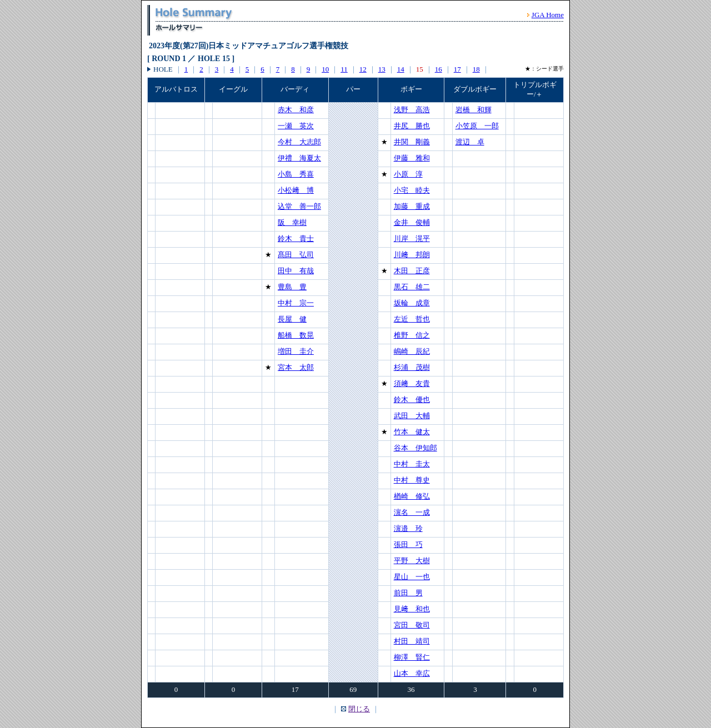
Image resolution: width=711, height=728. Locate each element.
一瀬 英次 (296, 126)
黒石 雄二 (412, 287)
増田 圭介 (296, 351)
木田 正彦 (412, 271)
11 (344, 69)
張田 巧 (408, 544)
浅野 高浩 (412, 110)
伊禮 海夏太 (299, 158)
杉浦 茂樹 (412, 367)
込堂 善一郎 (299, 206)
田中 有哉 (296, 271)
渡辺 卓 (470, 142)
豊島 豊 (292, 287)
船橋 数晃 (296, 335)
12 (363, 69)
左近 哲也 (412, 319)
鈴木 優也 (412, 400)
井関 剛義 (412, 142)
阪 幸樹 (292, 222)
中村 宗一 (296, 303)
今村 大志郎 (299, 142)
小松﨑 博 (296, 190)
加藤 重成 (412, 206)
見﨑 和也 (412, 609)
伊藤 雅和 (412, 158)
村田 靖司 (412, 641)
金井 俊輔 (412, 222)
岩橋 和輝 (474, 110)
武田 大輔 (412, 416)
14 (401, 69)
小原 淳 (408, 174)
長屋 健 (292, 319)
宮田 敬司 (412, 625)
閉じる (359, 709)
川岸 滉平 (412, 239)
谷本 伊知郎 (415, 448)
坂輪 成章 (412, 303)
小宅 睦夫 (412, 190)
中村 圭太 (412, 464)
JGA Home (548, 15)
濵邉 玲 (408, 528)
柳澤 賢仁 (412, 657)
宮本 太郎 (296, 367)
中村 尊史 (412, 480)
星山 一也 (412, 577)
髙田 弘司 (296, 255)
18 (476, 69)
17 (457, 69)
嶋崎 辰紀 (412, 351)
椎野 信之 (412, 335)
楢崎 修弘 (412, 496)
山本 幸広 (412, 673)
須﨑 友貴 (412, 383)
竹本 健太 (412, 432)
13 (382, 69)
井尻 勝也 (412, 126)
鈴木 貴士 (296, 239)
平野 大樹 (412, 561)
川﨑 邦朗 (412, 255)
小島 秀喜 (296, 174)
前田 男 (408, 593)
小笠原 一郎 (477, 126)
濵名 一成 (412, 512)
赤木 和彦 (296, 110)
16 (439, 69)
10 (325, 69)
